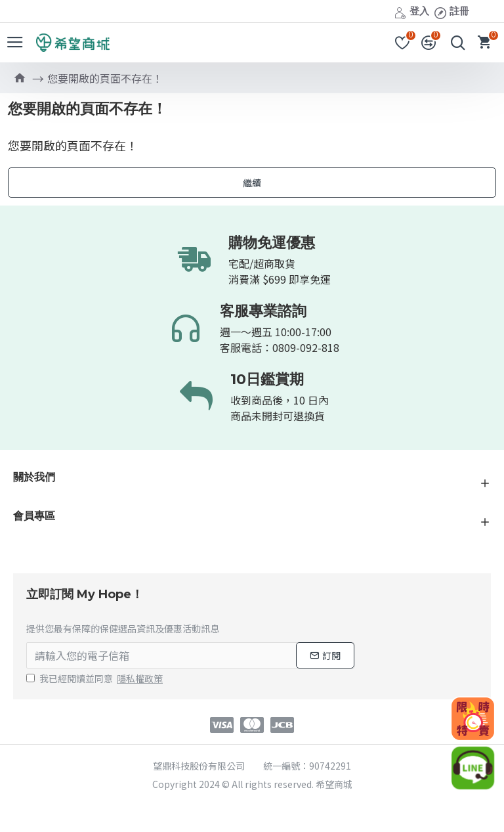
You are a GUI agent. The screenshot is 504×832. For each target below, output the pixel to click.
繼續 (252, 183)
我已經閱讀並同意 (95, 679)
